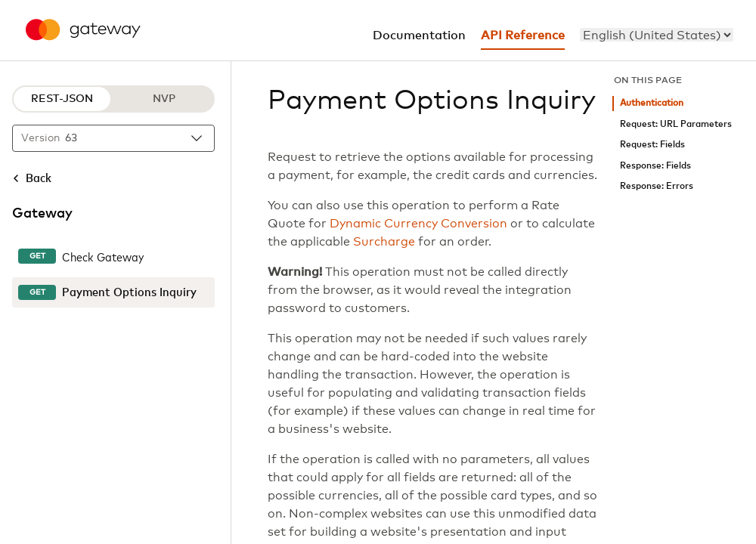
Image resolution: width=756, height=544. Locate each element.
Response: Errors (657, 186)
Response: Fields (655, 166)
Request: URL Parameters (676, 124)
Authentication (652, 103)
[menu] (657, 35)
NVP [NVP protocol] (164, 99)
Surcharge (384, 242)
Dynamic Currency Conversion (418, 224)
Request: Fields (652, 145)
